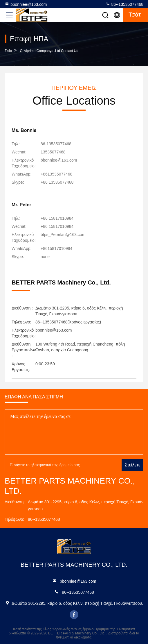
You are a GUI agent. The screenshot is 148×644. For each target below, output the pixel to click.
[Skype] (57, 182)
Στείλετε (132, 465)
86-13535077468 (56, 144)
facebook (74, 615)
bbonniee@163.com (26, 4)
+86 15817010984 (57, 218)
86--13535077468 (124, 4)
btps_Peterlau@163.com (63, 235)
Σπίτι (8, 51)
